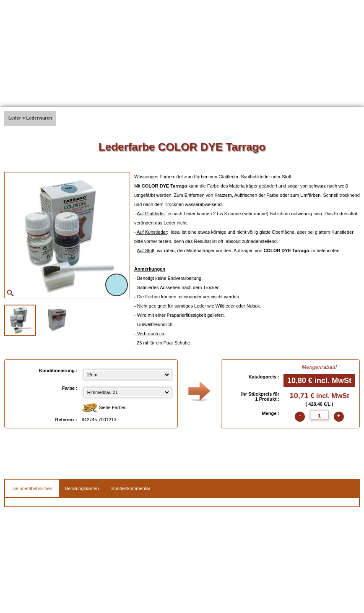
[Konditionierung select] (127, 375)
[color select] (127, 392)
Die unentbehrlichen (32, 488)
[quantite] (320, 415)
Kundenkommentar (131, 488)
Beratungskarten (82, 488)
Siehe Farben (104, 408)
